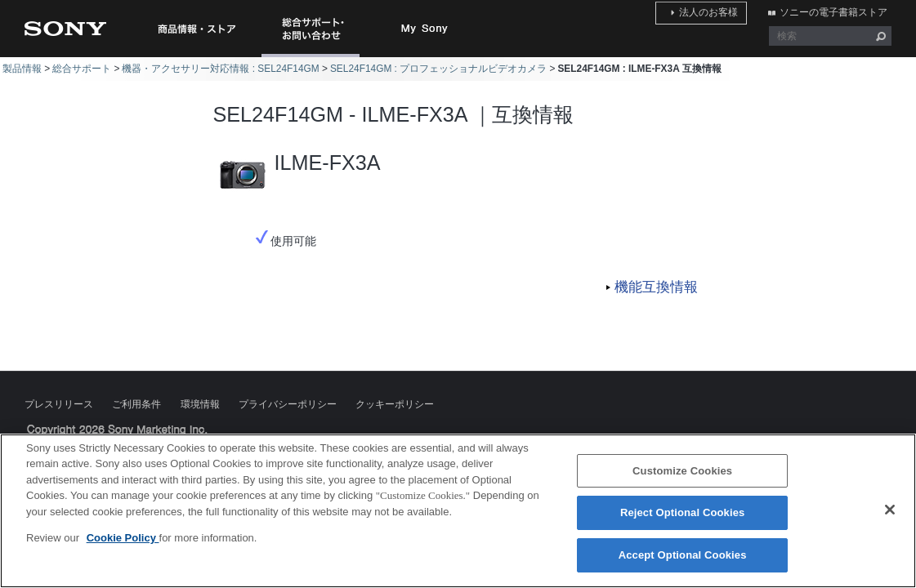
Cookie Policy (123, 547)
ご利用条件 (136, 404)
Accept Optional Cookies (683, 564)
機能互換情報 (656, 287)
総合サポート (82, 69)
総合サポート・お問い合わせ (314, 57)
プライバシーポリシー (288, 404)
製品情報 (22, 69)
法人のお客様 (722, 11)
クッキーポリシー (395, 404)
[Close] (890, 519)
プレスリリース (59, 404)
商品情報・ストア (196, 29)
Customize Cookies (682, 480)
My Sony (425, 29)
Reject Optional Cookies (683, 521)
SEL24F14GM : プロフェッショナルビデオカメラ (438, 69)
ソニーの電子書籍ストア (838, 11)
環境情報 (200, 404)
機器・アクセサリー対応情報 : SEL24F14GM (220, 69)
